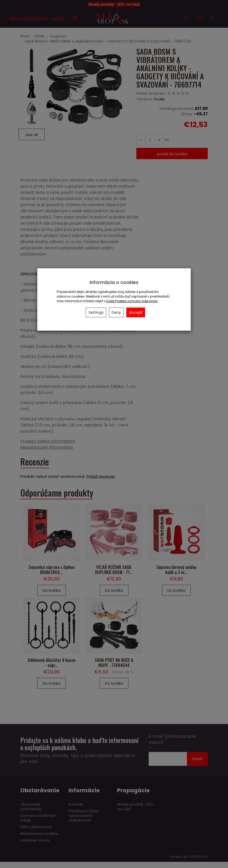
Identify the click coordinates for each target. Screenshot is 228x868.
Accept (136, 312)
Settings (96, 312)
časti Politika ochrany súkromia (132, 301)
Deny (116, 312)
